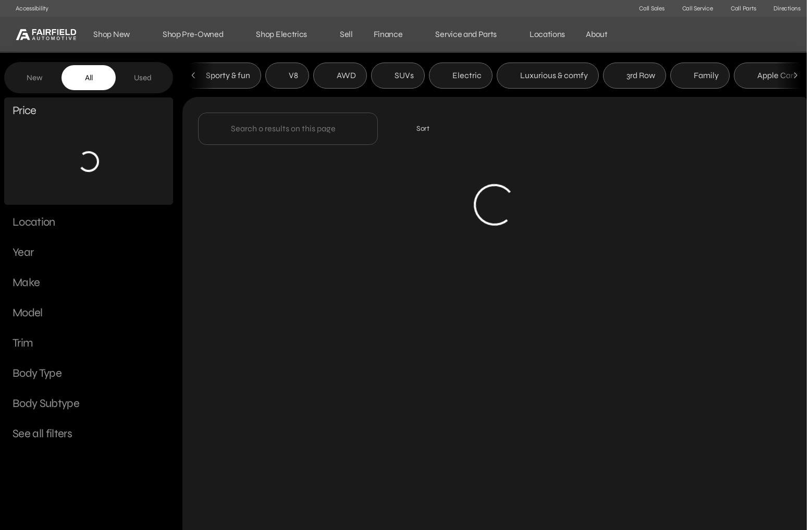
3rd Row (635, 77)
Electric (461, 77)
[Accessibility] (27, 8)
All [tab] (89, 78)
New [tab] (35, 78)
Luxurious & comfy (548, 77)
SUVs (398, 77)
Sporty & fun (222, 77)
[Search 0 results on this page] (288, 131)
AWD (340, 77)
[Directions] (782, 8)
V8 (287, 77)
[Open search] (783, 34)
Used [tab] (143, 78)
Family (700, 77)
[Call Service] (693, 8)
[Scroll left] (194, 78)
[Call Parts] (739, 8)
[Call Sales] (647, 8)
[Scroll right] (795, 78)
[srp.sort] (417, 131)
